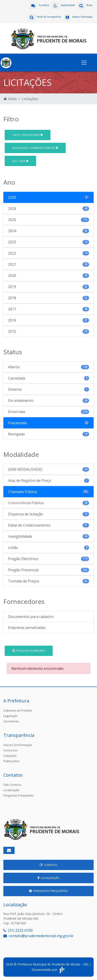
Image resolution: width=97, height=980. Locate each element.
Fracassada (28, 135)
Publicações (12, 761)
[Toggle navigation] (84, 63)
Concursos (11, 750)
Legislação (11, 716)
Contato (48, 865)
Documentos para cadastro (31, 617)
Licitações (10, 756)
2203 (20, 161)
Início (10, 99)
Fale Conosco (12, 785)
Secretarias (11, 721)
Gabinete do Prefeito (18, 710)
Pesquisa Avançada (29, 651)
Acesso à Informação (18, 745)
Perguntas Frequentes (19, 795)
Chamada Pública (35, 148)
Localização (11, 790)
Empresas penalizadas (27, 628)
